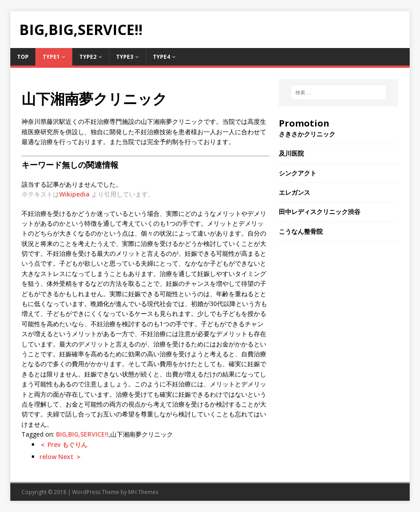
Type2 (88, 57)
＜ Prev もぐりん (63, 444)
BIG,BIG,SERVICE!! (82, 434)
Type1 (51, 57)
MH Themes (143, 492)
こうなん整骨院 (301, 231)
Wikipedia (74, 194)
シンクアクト (298, 173)
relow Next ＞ (61, 457)
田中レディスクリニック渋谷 (320, 212)
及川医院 (291, 153)
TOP (23, 57)
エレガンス (294, 192)
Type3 (125, 57)
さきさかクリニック (307, 134)
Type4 (161, 57)
